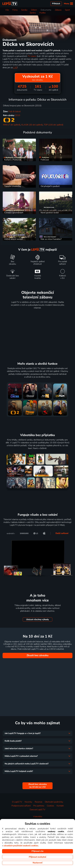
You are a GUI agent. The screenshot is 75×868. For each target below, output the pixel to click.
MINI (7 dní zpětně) (12, 125)
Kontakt (60, 806)
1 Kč (15, 68)
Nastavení (37, 863)
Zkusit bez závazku (37, 655)
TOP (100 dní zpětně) (54, 125)
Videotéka (38, 817)
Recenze (38, 802)
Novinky (28, 802)
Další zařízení (62, 533)
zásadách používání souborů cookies (21, 846)
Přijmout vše (37, 851)
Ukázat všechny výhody (37, 619)
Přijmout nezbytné (37, 857)
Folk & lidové (15, 112)
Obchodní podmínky (54, 802)
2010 (18, 115)
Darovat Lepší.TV (37, 810)
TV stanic (32, 56)
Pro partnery (39, 806)
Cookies (50, 806)
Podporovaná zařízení (21, 806)
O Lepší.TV (17, 802)
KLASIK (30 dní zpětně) (32, 125)
